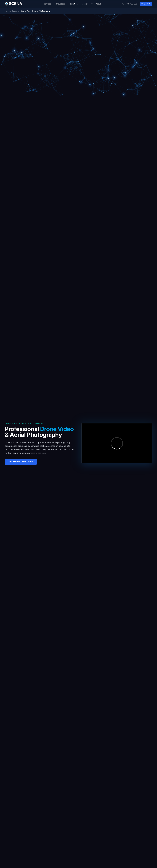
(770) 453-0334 (130, 4)
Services (49, 4)
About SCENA (86, 856)
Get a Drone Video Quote (79, 831)
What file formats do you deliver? (79, 641)
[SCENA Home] (14, 4)
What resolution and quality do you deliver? (79, 607)
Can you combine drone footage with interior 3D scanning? (79, 614)
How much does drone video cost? (79, 648)
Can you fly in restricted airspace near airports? (79, 627)
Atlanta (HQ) (60, 856)
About (98, 4)
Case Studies (112, 860)
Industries (62, 4)
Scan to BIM (10, 865)
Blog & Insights (112, 856)
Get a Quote (86, 865)
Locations (74, 4)
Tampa (58, 865)
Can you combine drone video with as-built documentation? (79, 655)
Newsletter (111, 865)
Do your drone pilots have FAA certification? (79, 593)
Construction (35, 863)
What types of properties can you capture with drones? (79, 600)
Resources (87, 4)
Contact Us (146, 4)
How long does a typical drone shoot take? (79, 621)
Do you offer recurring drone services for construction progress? (79, 634)
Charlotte (59, 860)
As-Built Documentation (14, 856)
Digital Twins (10, 860)
